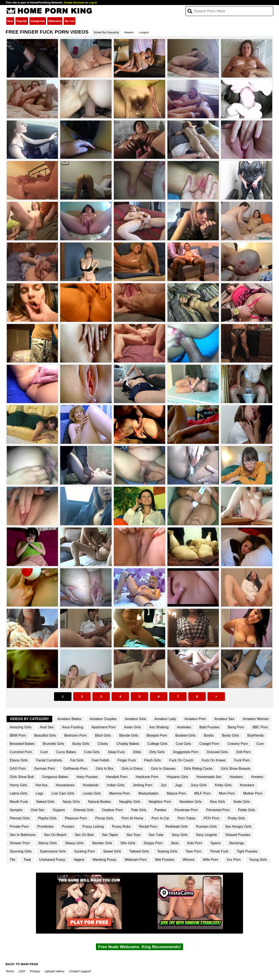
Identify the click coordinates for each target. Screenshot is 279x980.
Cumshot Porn (21, 752)
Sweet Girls (112, 851)
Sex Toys (134, 835)
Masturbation (149, 793)
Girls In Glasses (163, 769)
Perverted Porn (218, 810)
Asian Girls (132, 727)
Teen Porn (194, 851)
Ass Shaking (159, 727)
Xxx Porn (234, 860)
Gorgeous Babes (55, 777)
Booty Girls (230, 735)
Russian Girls (206, 827)
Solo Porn (194, 843)
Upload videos (54, 971)
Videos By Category (29, 719)
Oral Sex (37, 810)
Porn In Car (160, 818)
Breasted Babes (22, 744)
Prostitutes (46, 827)
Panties (160, 810)
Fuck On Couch (181, 760)
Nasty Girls (71, 802)
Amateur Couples (103, 719)
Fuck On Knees (214, 760)
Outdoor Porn (112, 810)
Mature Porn (176, 793)
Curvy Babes (66, 752)
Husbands (91, 785)
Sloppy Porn (153, 843)
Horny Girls (19, 785)
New (10, 21)
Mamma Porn (120, 793)
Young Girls (258, 860)
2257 (22, 971)
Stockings (237, 843)
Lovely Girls (92, 793)
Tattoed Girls (139, 851)
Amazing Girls (21, 727)
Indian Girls (116, 785)
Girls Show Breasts (236, 769)
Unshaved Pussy (52, 860)
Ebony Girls (19, 760)
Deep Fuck (116, 752)
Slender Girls (102, 843)
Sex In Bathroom (23, 835)
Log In (93, 3)
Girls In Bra (105, 769)
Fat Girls (77, 760)
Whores (189, 860)
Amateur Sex (224, 719)
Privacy (35, 971)
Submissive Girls (53, 851)
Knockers (247, 785)
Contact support (80, 971)
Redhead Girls (177, 827)
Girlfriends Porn (75, 769)
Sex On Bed (84, 835)
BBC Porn (260, 727)
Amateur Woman (256, 719)
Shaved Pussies (238, 835)
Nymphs (16, 810)
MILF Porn (202, 793)
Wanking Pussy (104, 860)
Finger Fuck (127, 760)
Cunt (44, 752)
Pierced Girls (20, 818)
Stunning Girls (21, 851)
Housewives (65, 785)
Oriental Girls (83, 810)
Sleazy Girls (74, 843)
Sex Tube (156, 835)
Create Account (74, 3)
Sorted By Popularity (106, 32)
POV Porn (212, 818)
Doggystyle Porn (186, 752)
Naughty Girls (130, 802)
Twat (27, 860)
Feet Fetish (100, 760)
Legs (40, 793)
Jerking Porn (143, 785)
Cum (260, 744)
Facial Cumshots (49, 760)
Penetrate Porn (186, 810)
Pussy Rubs (121, 827)
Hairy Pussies (87, 777)
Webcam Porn (136, 860)
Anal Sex (47, 727)
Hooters (257, 777)
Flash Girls (152, 760)
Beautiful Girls (45, 735)
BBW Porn (18, 735)
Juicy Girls (199, 785)
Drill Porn (243, 752)
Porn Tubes (187, 818)
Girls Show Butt (22, 777)
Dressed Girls (217, 752)
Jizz (164, 785)
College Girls (158, 744)
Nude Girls (242, 802)
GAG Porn (18, 769)
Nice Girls (217, 802)
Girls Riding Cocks (198, 769)
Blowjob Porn (157, 735)
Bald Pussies (209, 727)
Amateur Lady (165, 719)
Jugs (179, 785)
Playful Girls (47, 818)
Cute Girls (92, 752)
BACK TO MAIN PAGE (22, 964)
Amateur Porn (195, 719)
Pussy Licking (93, 827)
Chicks (103, 744)
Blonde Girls (129, 735)
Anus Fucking (72, 727)
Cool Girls (183, 744)
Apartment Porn (104, 727)
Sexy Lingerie (207, 835)
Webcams (55, 21)
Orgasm (59, 810)
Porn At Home (133, 818)
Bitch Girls (103, 735)
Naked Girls (45, 802)
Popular (22, 21)
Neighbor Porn (160, 802)
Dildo (137, 752)
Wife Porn (211, 860)
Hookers (236, 777)
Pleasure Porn (76, 818)
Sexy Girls (180, 835)
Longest (144, 32)
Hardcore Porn (147, 777)
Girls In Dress (132, 769)
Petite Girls (247, 810)
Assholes (184, 727)
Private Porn (19, 827)
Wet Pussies (165, 860)
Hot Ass (42, 785)
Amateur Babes (69, 719)
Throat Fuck (219, 851)
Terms (10, 971)
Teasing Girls (167, 851)
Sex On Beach (55, 835)
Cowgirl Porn (209, 744)
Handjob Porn (117, 777)
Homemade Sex (209, 777)
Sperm (216, 843)
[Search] (229, 11)
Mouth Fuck (19, 802)
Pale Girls (139, 810)
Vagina (79, 860)
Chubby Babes (128, 744)
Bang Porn (236, 727)
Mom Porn (227, 793)
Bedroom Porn (76, 735)
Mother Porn (253, 793)
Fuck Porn (242, 760)
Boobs (209, 735)
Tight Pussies (247, 851)
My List (70, 21)
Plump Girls (104, 818)
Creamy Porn (238, 744)
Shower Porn (20, 843)
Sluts (175, 843)
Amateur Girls (136, 719)
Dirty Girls (157, 752)
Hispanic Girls (178, 777)
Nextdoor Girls (191, 802)
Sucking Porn (84, 851)
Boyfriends (256, 735)
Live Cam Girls (63, 793)
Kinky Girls (223, 785)
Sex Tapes (110, 835)
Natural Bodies (100, 802)
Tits (13, 860)
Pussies (68, 827)
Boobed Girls (185, 735)
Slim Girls (128, 843)
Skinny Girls (47, 843)
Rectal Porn (148, 827)
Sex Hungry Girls (238, 827)
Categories (38, 21)
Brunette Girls (53, 744)
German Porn (44, 769)
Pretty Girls (236, 818)
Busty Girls (81, 744)
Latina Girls (19, 793)
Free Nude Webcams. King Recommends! (139, 947)
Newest (129, 32)
